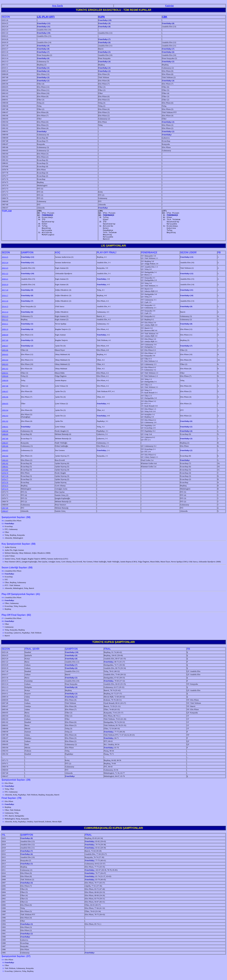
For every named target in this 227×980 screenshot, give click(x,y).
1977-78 (5, 482)
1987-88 (5, 445)
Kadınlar (170, 6)
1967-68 (5, 514)
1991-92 (5, 427)
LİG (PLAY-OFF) (46, 17)
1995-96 (5, 403)
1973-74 (5, 495)
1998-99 (5, 386)
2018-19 (5, 291)
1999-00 (5, 382)
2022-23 (5, 274)
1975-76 (5, 488)
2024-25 (5, 263)
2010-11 (5, 330)
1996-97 (5, 397)
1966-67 (5, 517)
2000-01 (5, 379)
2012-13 (5, 322)
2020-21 (5, 285)
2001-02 (5, 375)
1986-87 (5, 449)
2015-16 (5, 307)
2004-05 (5, 360)
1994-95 (5, 410)
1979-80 (5, 476)
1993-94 (5, 416)
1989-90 (5, 437)
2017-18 (5, 296)
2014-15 (5, 312)
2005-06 (5, 356)
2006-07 (5, 352)
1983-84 (5, 462)
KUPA (102, 17)
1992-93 (5, 422)
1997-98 (5, 392)
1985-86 (5, 452)
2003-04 (5, 366)
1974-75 (5, 492)
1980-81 (5, 473)
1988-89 (5, 440)
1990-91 (5, 433)
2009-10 (5, 335)
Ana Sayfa (57, 6)
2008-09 (5, 341)
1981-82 (5, 469)
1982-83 (5, 466)
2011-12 (5, 325)
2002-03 (5, 370)
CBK (165, 17)
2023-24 (5, 269)
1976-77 (5, 485)
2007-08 (5, 346)
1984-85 (5, 456)
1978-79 (5, 479)
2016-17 (5, 301)
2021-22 (5, 280)
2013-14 (5, 318)
